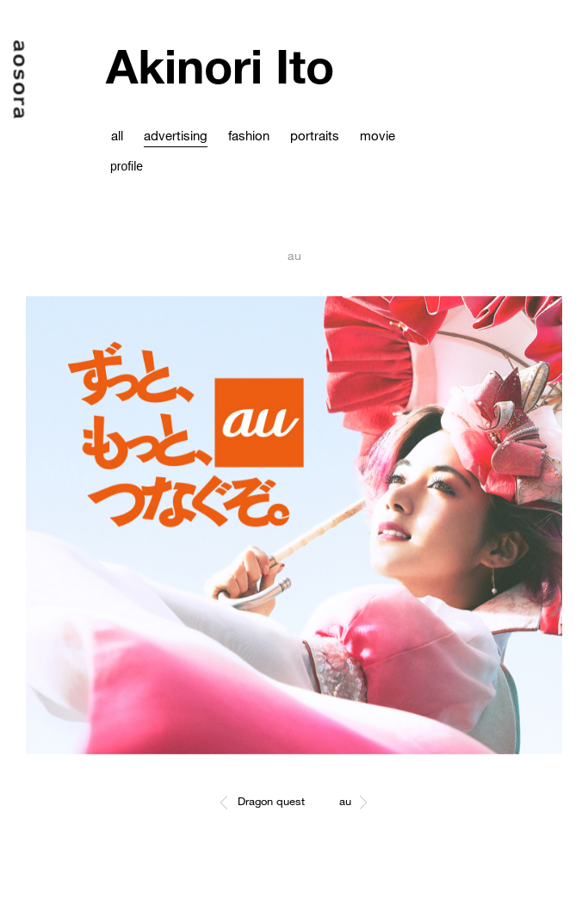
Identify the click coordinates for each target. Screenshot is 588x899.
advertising (176, 135)
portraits (315, 135)
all (117, 135)
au (345, 801)
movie (378, 135)
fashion (249, 135)
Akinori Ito (220, 66)
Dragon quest (271, 801)
